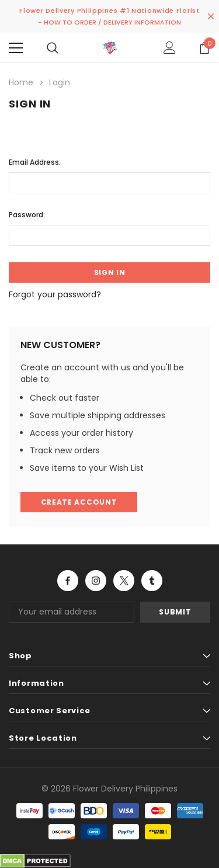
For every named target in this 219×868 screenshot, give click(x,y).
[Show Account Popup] (170, 48)
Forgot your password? (55, 294)
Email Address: (35, 162)
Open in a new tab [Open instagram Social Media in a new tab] (96, 581)
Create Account (79, 502)
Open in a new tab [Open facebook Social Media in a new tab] (68, 581)
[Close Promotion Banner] (211, 16)
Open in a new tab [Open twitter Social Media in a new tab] (124, 581)
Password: (27, 215)
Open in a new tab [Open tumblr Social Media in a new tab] (152, 581)
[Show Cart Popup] (204, 48)
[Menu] (16, 48)
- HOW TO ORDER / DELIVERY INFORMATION (109, 22)
